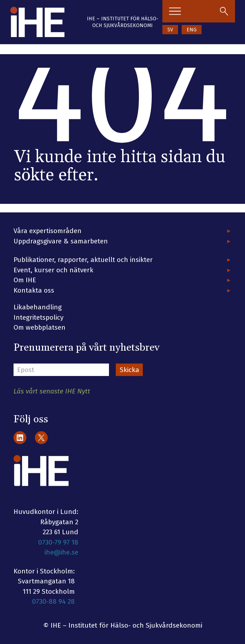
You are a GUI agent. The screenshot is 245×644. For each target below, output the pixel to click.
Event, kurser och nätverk (53, 270)
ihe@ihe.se (61, 552)
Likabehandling (38, 307)
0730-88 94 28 (53, 601)
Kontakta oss (34, 290)
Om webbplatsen (40, 327)
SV (170, 30)
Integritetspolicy (38, 317)
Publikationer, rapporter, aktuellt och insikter (83, 260)
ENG (192, 30)
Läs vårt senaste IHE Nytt (52, 391)
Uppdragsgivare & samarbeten (61, 241)
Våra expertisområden (48, 231)
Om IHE (25, 280)
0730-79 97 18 (58, 542)
